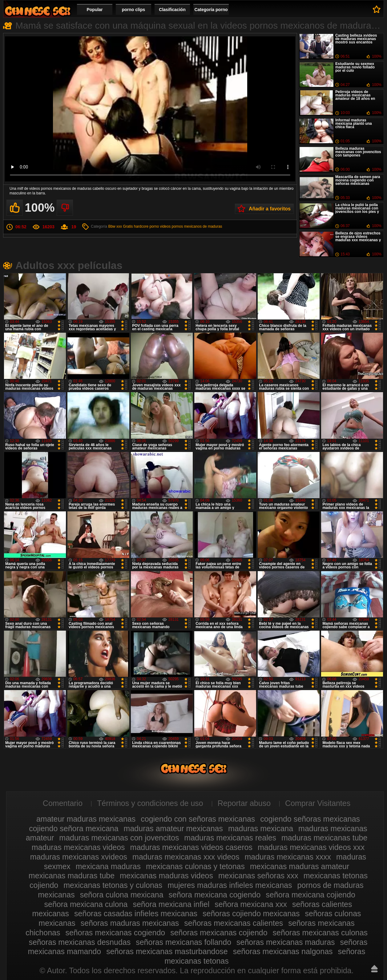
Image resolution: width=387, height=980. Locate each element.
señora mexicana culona (86, 904)
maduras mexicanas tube (324, 838)
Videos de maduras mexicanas (38, 11)
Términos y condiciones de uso (150, 803)
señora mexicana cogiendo (215, 895)
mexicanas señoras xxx (258, 876)
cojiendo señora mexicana (74, 828)
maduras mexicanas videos (78, 847)
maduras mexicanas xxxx (288, 857)
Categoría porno (211, 10)
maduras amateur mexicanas (173, 828)
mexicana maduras (108, 866)
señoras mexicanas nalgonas (283, 951)
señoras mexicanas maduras (286, 942)
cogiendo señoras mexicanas (310, 819)
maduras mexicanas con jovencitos (119, 838)
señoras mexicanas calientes (234, 923)
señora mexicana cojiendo (310, 895)
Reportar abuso (244, 803)
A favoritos (377, 9)
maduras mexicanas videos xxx (311, 847)
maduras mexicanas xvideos (79, 857)
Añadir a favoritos (270, 209)
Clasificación (172, 10)
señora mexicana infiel (171, 904)
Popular (95, 10)
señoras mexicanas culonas (320, 933)
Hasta (374, 969)
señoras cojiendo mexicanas (251, 913)
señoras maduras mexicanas (130, 923)
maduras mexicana (261, 828)
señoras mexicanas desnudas (80, 942)
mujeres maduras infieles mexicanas (230, 885)
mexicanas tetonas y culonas (113, 885)
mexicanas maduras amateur (300, 866)
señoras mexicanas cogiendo (115, 933)
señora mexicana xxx (251, 904)
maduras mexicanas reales (230, 838)
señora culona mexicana (122, 895)
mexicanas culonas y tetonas (195, 866)
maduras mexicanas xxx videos (186, 857)
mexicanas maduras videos (166, 876)
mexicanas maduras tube (72, 876)
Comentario (63, 803)
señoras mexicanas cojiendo (219, 933)
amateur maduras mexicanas (86, 819)
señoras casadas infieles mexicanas (136, 913)
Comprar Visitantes (318, 803)
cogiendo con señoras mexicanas (198, 819)
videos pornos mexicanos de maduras (191, 226)
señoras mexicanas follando (183, 942)
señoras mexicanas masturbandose (167, 951)
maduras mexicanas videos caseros (191, 847)
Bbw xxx (115, 226)
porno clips (133, 10)
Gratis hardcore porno (141, 226)
